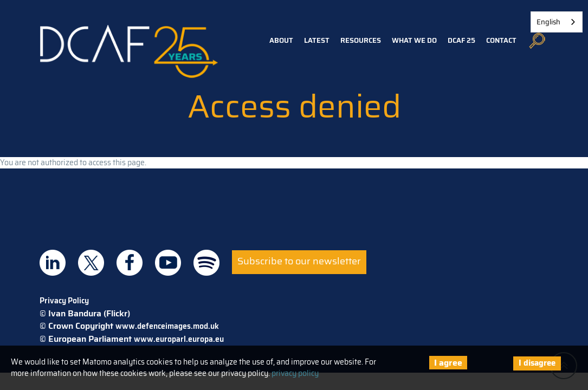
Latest (317, 40)
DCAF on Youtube (168, 263)
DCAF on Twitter (91, 263)
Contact (501, 40)
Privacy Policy (64, 301)
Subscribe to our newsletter (299, 261)
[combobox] (557, 22)
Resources (361, 40)
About (281, 40)
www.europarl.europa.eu (179, 339)
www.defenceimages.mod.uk (167, 326)
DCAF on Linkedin (53, 263)
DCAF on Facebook (130, 263)
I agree (448, 363)
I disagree (537, 363)
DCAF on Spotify (206, 263)
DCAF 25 (461, 40)
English (548, 22)
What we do (414, 40)
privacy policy (295, 373)
